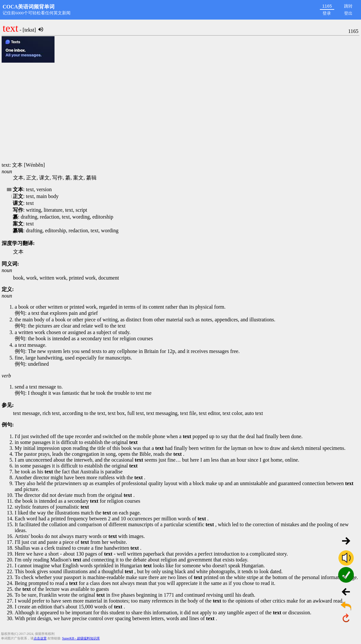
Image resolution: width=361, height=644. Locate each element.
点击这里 (40, 638)
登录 (327, 13)
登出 (348, 13)
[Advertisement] (181, 113)
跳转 (348, 6)
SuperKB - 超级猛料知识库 (81, 638)
